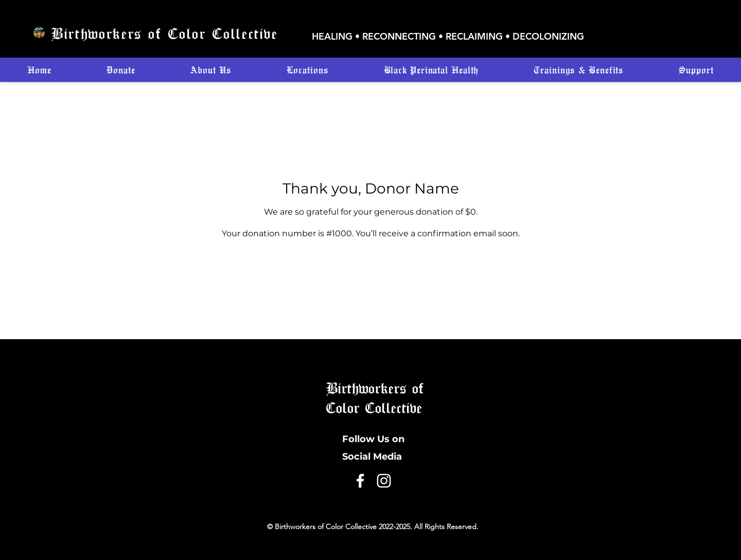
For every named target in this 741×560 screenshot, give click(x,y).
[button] (307, 70)
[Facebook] (360, 481)
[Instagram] (384, 481)
